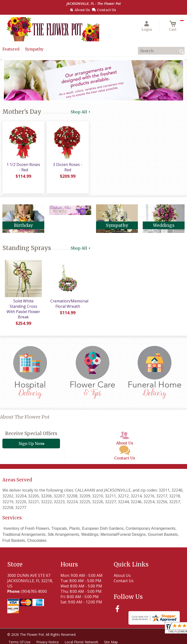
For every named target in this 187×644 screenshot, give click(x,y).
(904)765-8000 (34, 591)
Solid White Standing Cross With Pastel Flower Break (23, 309)
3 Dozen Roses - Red (68, 167)
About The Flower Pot (25, 417)
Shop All (81, 112)
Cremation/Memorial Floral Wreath (69, 304)
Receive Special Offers (31, 433)
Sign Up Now (31, 444)
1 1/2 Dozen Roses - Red (23, 167)
